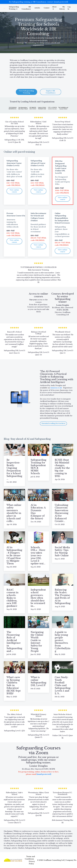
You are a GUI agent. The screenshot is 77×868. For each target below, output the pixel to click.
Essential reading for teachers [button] (53, 423)
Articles (38, 8)
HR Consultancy (27, 8)
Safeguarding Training (16, 8)
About (55, 8)
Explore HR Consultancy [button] (51, 92)
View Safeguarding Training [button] (26, 92)
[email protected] (61, 2)
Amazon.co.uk (56, 388)
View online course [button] (14, 191)
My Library (62, 8)
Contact (47, 8)
